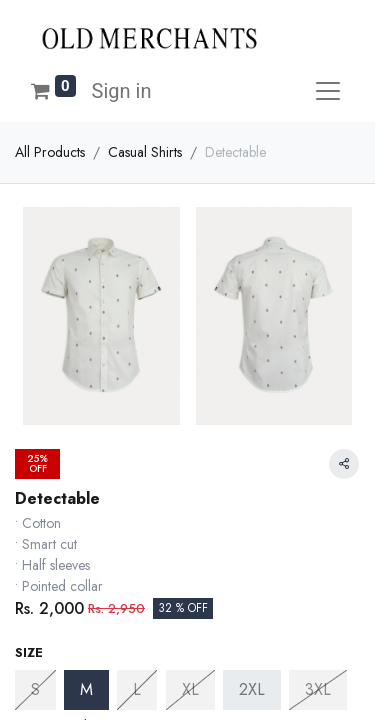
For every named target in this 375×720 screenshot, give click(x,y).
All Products (50, 152)
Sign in (122, 91)
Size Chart (62, 533)
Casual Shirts (145, 152)
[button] (187, 640)
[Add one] (129, 580)
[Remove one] (31, 580)
